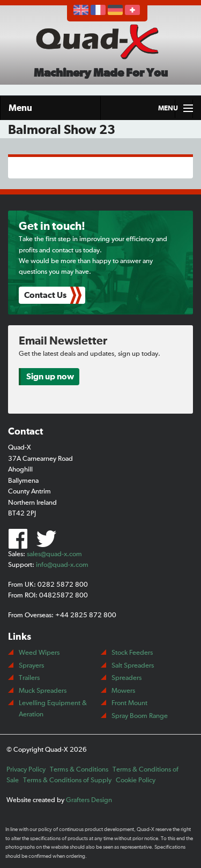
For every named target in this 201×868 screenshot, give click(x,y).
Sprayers (31, 666)
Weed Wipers (39, 653)
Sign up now (50, 377)
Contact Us (45, 295)
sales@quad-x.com (54, 554)
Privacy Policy (26, 770)
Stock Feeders (132, 653)
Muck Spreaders (43, 691)
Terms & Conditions (79, 770)
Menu (20, 108)
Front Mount (129, 703)
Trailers (29, 678)
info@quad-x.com (62, 565)
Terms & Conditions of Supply (67, 780)
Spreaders (126, 678)
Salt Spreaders (133, 666)
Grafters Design (89, 800)
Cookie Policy (136, 780)
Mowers (123, 691)
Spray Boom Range (140, 716)
